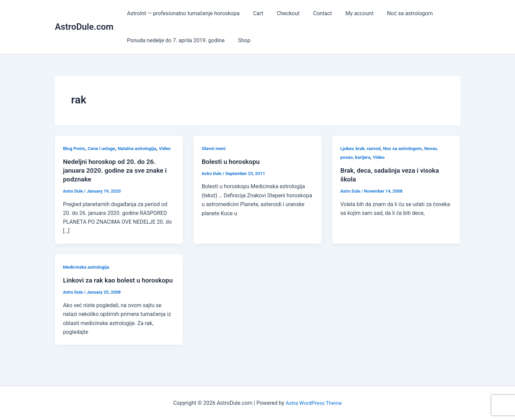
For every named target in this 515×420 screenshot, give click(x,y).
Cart (254, 13)
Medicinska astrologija (87, 267)
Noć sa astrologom (395, 13)
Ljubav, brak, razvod (361, 148)
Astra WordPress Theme (314, 403)
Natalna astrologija (140, 148)
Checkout (281, 13)
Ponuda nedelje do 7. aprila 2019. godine (174, 40)
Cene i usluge (103, 148)
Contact (313, 13)
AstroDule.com (84, 27)
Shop (240, 40)
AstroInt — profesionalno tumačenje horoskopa (182, 13)
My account (347, 13)
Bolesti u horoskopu (232, 162)
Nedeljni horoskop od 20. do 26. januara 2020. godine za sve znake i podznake (117, 170)
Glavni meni (214, 148)
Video (169, 148)
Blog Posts (75, 148)
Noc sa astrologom (405, 148)
